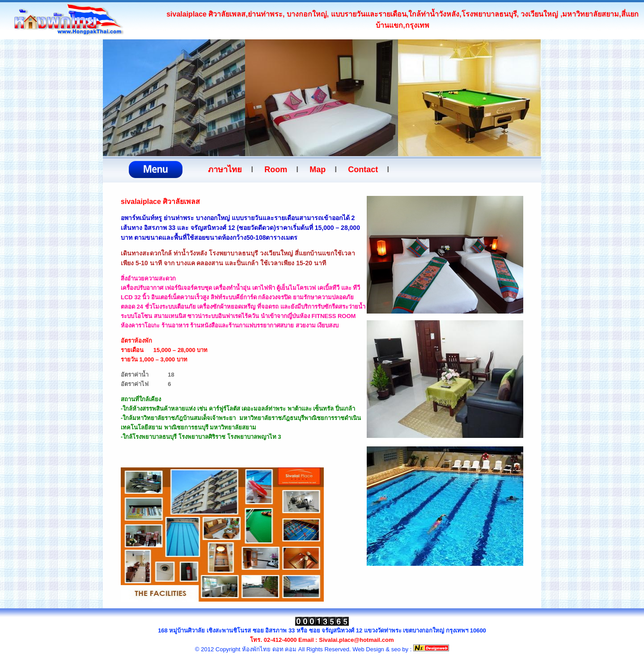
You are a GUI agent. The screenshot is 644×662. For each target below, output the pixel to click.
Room (276, 170)
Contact (363, 170)
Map (318, 170)
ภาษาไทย (225, 170)
